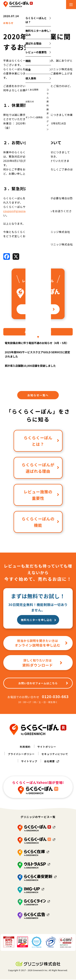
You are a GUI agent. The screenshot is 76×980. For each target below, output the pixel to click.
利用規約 (24, 747)
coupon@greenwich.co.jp (20, 211)
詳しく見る (43, 310)
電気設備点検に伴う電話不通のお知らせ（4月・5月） (37, 343)
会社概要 (50, 762)
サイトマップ (29, 762)
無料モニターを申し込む (39, 620)
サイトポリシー (47, 747)
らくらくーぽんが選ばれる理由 (40, 468)
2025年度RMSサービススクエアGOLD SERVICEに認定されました (37, 355)
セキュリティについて (56, 754)
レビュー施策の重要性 (41, 496)
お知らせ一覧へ (38, 396)
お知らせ (9, 23)
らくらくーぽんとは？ (41, 441)
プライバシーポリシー (20, 754)
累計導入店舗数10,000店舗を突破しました (30, 366)
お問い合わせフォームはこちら (43, 684)
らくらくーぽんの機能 (40, 523)
